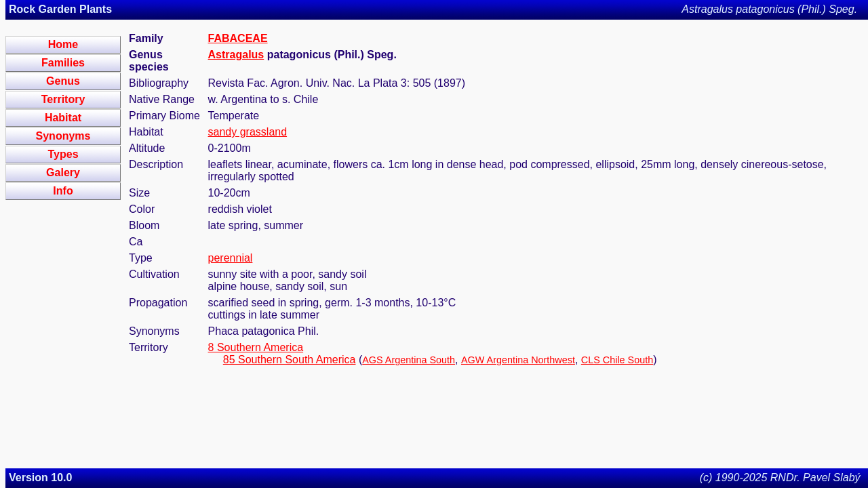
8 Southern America (256, 347)
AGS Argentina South (409, 360)
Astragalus (236, 55)
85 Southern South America (290, 360)
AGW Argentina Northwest (518, 360)
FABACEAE (238, 38)
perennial (231, 258)
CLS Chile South (617, 360)
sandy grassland (248, 132)
